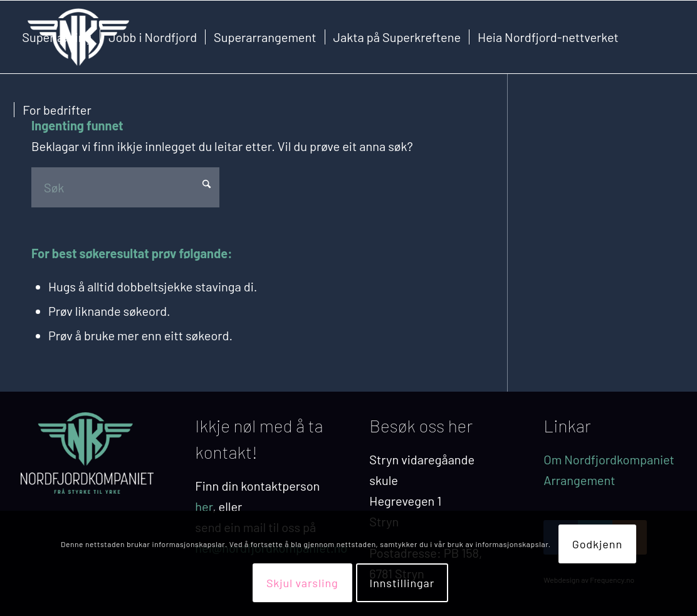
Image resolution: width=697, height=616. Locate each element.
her (204, 506)
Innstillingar (402, 583)
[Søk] (125, 187)
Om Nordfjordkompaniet (609, 459)
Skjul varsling (302, 583)
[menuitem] (57, 37)
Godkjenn (597, 544)
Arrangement (579, 480)
